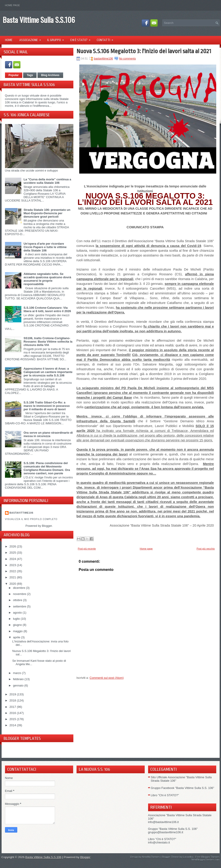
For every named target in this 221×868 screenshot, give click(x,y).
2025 (13, 553)
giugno (18, 625)
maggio (18, 631)
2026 (13, 546)
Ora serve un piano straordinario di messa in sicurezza (48, 434)
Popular (14, 75)
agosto (18, 613)
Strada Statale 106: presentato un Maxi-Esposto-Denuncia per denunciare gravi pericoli (47, 213)
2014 (13, 725)
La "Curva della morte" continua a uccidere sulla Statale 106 (47, 181)
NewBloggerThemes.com (206, 860)
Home (9, 40)
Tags (30, 75)
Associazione (32, 39)
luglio (17, 619)
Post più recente (87, 549)
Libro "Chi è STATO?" (165, 795)
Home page (12, 5)
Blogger (47, 526)
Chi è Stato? (82, 39)
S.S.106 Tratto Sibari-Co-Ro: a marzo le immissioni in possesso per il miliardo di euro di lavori (47, 406)
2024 (13, 559)
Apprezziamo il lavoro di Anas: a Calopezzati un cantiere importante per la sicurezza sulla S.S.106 (48, 372)
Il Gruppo (57, 39)
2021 (13, 577)
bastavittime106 (103, 59)
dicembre (19, 588)
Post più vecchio (206, 549)
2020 (13, 584)
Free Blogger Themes (207, 857)
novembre (20, 594)
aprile (17, 637)
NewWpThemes (151, 857)
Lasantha (188, 857)
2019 (13, 694)
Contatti (106, 39)
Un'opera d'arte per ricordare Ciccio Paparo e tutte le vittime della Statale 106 (45, 247)
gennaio (19, 685)
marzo (17, 673)
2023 (13, 565)
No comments (127, 59)
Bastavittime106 (21, 513)
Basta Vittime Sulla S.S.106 (39, 20)
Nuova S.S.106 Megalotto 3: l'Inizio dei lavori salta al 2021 (144, 51)
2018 (13, 700)
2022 (13, 571)
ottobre (18, 600)
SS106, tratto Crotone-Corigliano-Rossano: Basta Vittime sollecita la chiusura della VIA (48, 342)
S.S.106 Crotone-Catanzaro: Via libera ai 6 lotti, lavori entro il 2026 (47, 309)
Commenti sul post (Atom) (107, 678)
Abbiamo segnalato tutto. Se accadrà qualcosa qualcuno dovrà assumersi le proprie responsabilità (47, 279)
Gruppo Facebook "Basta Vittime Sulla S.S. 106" (183, 788)
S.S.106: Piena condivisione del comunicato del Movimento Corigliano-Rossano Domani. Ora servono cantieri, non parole (47, 468)
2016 (13, 713)
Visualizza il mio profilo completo (31, 519)
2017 (13, 707)
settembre (20, 606)
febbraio (19, 679)
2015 (13, 719)
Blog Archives (50, 75)
